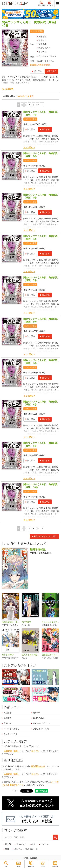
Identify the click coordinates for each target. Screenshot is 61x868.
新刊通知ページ (38, 766)
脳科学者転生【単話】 (11, 622)
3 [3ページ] (26, 105)
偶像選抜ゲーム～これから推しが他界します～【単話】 (50, 655)
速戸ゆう (42, 40)
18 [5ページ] (38, 105)
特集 (33, 844)
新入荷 (8, 844)
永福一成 (42, 52)
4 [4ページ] (30, 105)
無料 (7, 849)
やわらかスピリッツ (47, 56)
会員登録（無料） (12, 751)
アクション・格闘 (41, 729)
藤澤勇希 (42, 44)
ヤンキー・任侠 (11, 734)
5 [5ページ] (33, 105)
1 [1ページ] (18, 105)
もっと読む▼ (8, 89)
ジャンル (45, 844)
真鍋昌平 (42, 37)
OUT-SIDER (27, 622)
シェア (15, 791)
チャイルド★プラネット (50, 622)
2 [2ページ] (22, 105)
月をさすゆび (8, 655)
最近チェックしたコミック (26, 849)
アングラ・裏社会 (12, 729)
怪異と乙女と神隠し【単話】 (30, 655)
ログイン (50, 4)
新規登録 (41, 4)
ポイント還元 (38, 31)
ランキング (21, 844)
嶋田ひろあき (44, 48)
